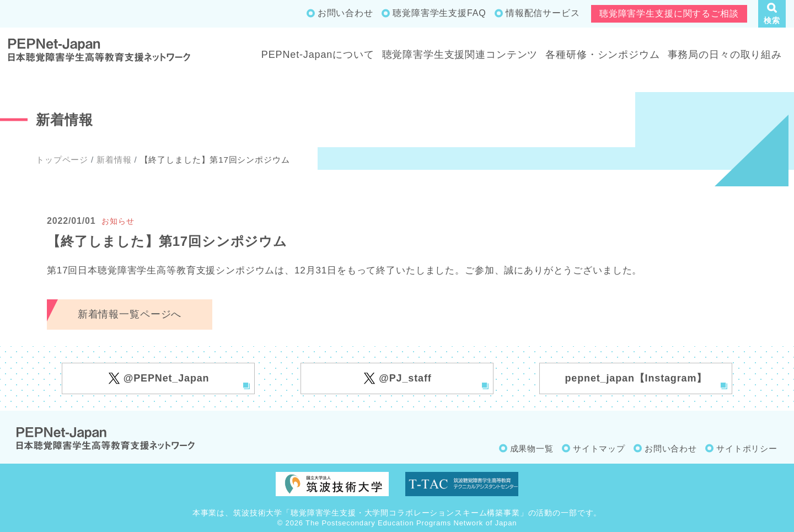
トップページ (62, 160)
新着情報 (114, 160)
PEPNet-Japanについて (318, 55)
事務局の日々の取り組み (725, 55)
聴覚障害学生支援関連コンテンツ (460, 55)
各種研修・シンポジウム (602, 55)
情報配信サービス (543, 13)
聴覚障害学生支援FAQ (439, 13)
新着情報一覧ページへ (130, 314)
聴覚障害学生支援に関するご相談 (669, 14)
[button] (772, 14)
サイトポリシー (747, 448)
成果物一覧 (532, 448)
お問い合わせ (345, 13)
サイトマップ (599, 448)
